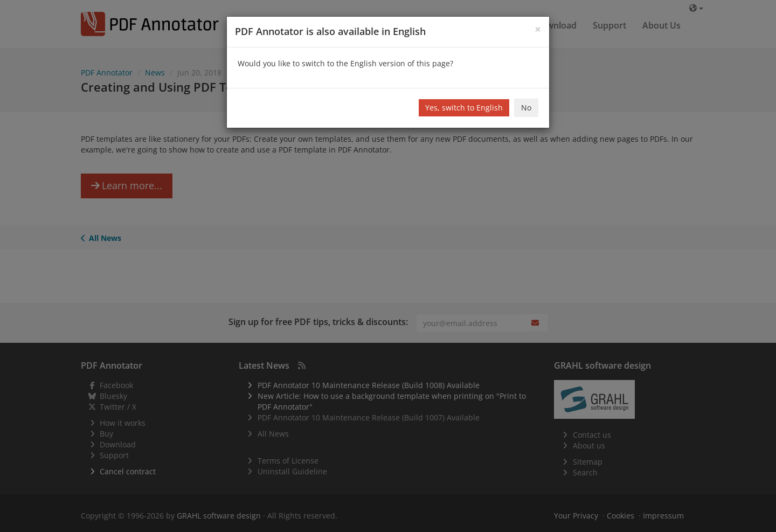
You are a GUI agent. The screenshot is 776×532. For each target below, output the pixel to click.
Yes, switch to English (464, 108)
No (526, 108)
